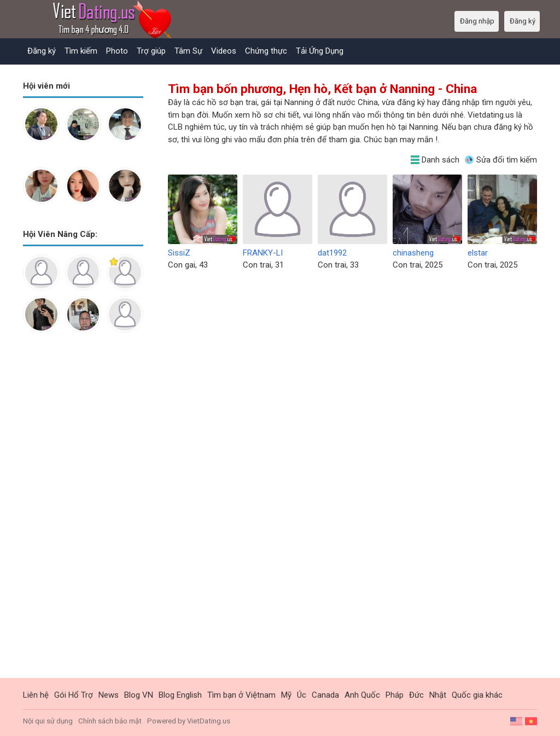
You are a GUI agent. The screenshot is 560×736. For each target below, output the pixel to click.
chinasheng (413, 253)
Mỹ (286, 695)
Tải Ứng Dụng (320, 51)
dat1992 (332, 253)
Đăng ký (42, 51)
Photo (117, 51)
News (109, 695)
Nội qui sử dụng (48, 721)
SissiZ (179, 253)
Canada (325, 695)
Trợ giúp (151, 51)
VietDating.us (209, 721)
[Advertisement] (83, 514)
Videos (224, 51)
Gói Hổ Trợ (74, 695)
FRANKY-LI (263, 253)
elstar (478, 253)
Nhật (438, 695)
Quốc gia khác (477, 695)
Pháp (395, 695)
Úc (302, 695)
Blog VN (139, 695)
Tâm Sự (188, 51)
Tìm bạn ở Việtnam (241, 695)
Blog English (180, 695)
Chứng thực (266, 51)
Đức (416, 695)
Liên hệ (36, 695)
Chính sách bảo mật (110, 721)
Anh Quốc (362, 695)
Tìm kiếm (81, 51)
